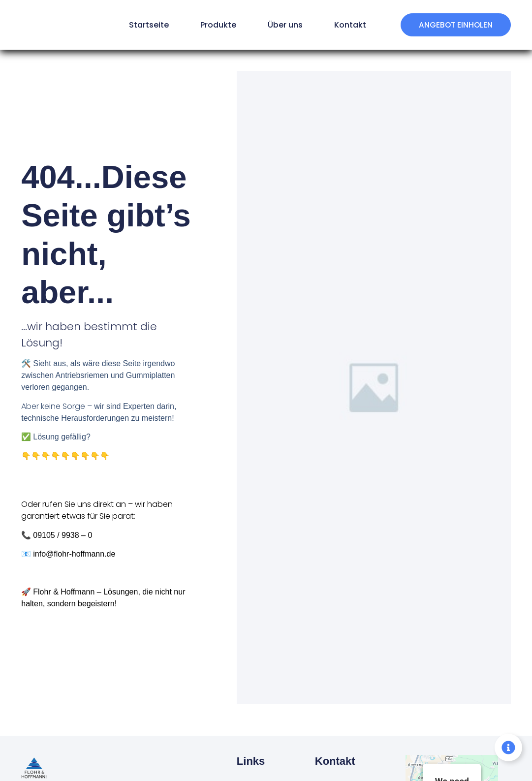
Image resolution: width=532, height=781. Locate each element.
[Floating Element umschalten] (508, 748)
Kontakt (343, 25)
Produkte (211, 25)
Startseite (141, 25)
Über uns (278, 25)
